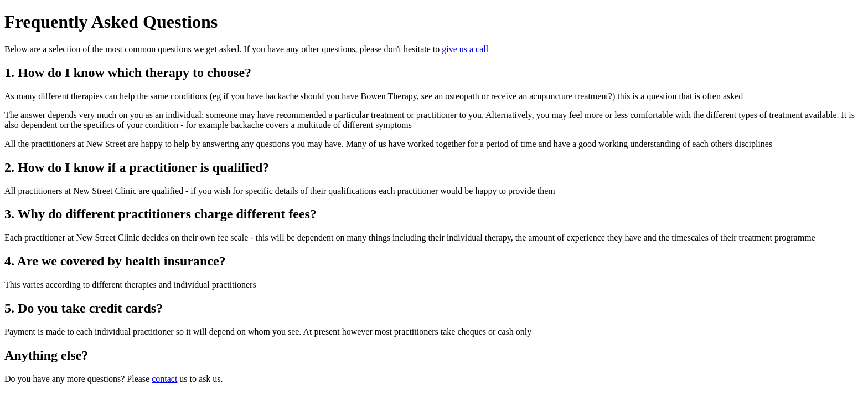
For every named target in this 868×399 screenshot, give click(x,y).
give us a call (465, 49)
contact (164, 379)
